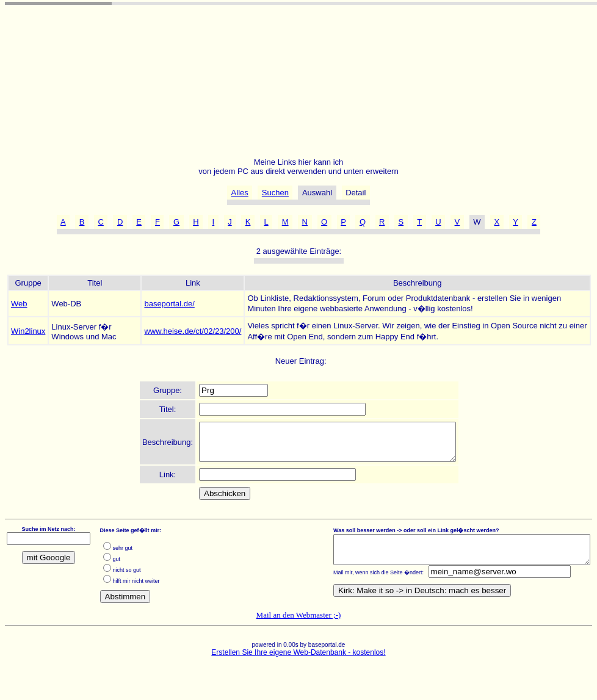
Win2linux (28, 331)
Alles (240, 193)
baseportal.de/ (169, 304)
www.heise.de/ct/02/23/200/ (193, 331)
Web (19, 304)
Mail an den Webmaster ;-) (299, 622)
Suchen (275, 193)
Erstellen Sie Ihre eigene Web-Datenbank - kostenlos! (298, 660)
